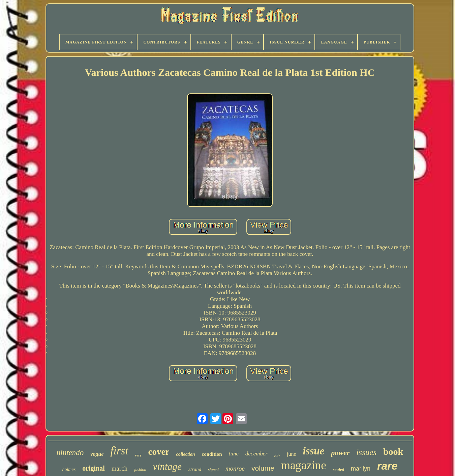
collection (186, 454)
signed (213, 470)
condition (212, 454)
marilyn (361, 469)
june (292, 454)
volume (263, 468)
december (256, 454)
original (94, 468)
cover (159, 452)
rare (387, 466)
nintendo (70, 453)
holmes (69, 469)
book (393, 452)
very (138, 455)
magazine (304, 465)
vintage (167, 467)
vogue (97, 454)
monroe (235, 468)
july (277, 455)
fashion (140, 470)
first (119, 451)
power (340, 453)
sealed (339, 469)
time (234, 454)
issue (314, 451)
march (119, 468)
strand (195, 469)
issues (366, 452)
